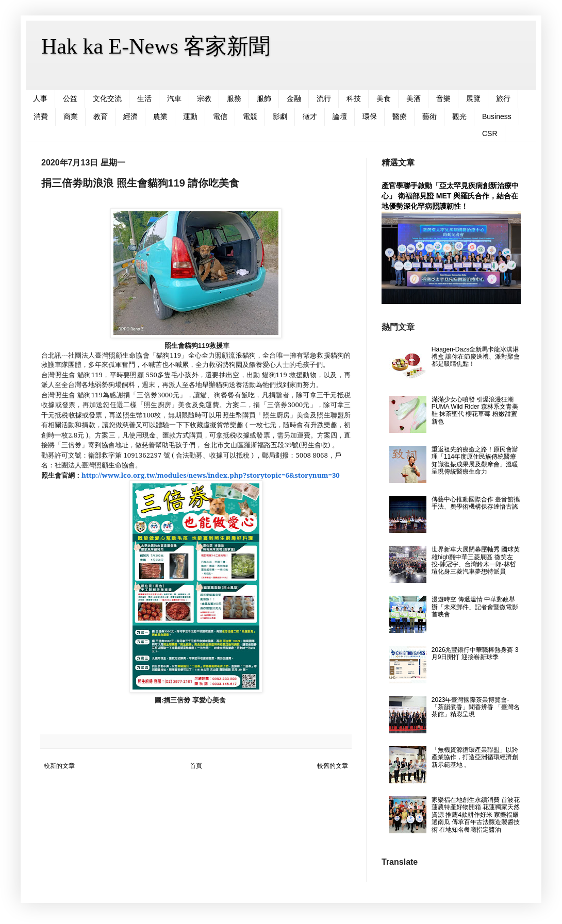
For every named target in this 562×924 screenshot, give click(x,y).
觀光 (459, 116)
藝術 (429, 116)
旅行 (503, 98)
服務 (234, 98)
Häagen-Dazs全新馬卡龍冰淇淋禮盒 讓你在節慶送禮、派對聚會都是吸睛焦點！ (476, 357)
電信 (220, 116)
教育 (101, 116)
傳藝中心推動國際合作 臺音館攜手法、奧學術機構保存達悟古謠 (476, 503)
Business (497, 116)
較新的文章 (59, 766)
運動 (190, 116)
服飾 (264, 98)
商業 (71, 116)
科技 (354, 98)
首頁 (196, 766)
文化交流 (107, 98)
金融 (294, 98)
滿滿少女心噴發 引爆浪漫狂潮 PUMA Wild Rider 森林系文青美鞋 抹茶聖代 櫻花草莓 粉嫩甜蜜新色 (475, 410)
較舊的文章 (333, 766)
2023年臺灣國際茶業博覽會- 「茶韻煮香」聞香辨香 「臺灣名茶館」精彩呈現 (476, 707)
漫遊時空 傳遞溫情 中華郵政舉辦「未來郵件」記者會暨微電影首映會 (475, 607)
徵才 (310, 116)
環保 (370, 116)
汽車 (174, 98)
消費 (41, 116)
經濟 (130, 116)
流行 (324, 98)
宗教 (204, 98)
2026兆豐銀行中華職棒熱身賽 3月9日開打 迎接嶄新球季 (475, 653)
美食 (384, 98)
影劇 (280, 116)
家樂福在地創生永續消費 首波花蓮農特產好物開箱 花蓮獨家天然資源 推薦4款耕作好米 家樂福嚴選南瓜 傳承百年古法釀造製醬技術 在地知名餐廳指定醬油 (476, 815)
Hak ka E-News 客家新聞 (156, 46)
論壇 (340, 116)
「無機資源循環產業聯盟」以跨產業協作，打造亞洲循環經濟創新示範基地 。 (475, 757)
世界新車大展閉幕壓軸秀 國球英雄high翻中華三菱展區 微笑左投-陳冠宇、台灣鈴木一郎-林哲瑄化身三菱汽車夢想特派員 (476, 560)
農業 (160, 116)
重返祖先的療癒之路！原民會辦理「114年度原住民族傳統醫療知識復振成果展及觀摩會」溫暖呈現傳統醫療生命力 (475, 460)
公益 (70, 98)
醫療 (400, 116)
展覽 (473, 98)
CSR (490, 133)
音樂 (443, 98)
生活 (144, 98)
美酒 (414, 98)
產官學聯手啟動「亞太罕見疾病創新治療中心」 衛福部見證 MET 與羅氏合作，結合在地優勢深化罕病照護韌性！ (450, 196)
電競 (250, 116)
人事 (40, 98)
